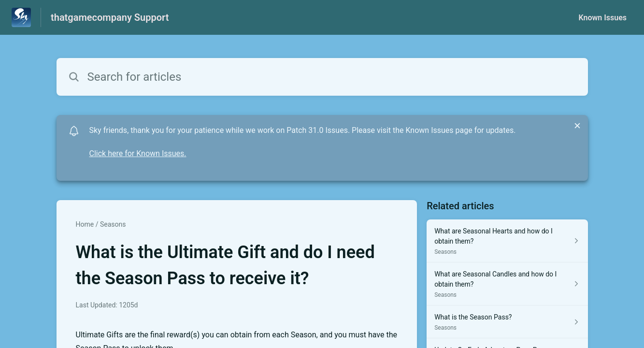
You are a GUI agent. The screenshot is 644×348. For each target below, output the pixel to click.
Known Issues (602, 18)
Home (85, 224)
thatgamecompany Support (110, 17)
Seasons (113, 224)
